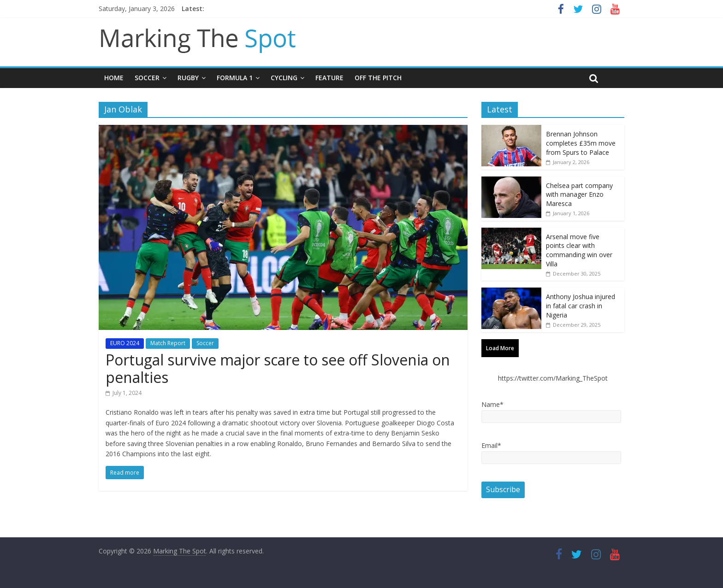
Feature (329, 78)
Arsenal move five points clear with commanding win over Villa (579, 250)
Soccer (147, 78)
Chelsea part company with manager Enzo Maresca (579, 194)
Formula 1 (235, 78)
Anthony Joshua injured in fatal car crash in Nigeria (581, 306)
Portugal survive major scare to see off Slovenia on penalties (278, 368)
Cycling (284, 78)
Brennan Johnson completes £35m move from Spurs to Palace (581, 143)
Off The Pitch (378, 78)
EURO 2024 (125, 343)
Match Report (168, 343)
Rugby (188, 78)
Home (114, 78)
